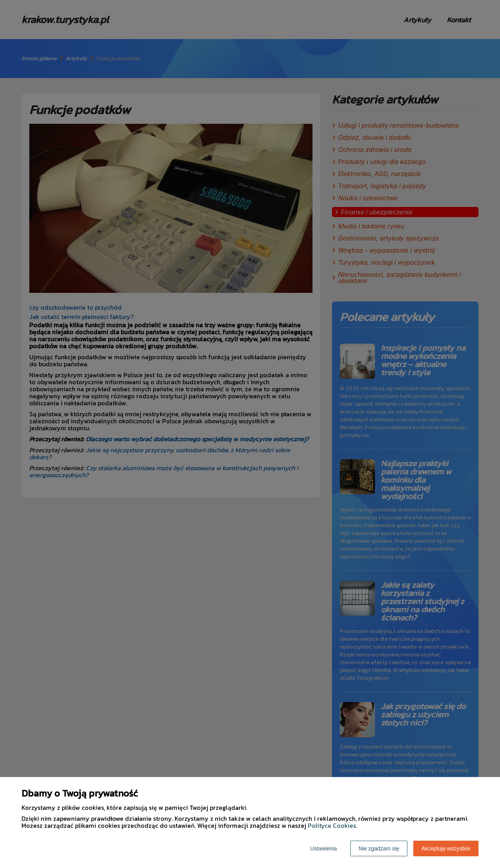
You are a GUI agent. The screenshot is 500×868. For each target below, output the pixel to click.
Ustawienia (323, 848)
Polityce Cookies (332, 825)
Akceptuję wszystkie (446, 848)
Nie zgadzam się (379, 848)
